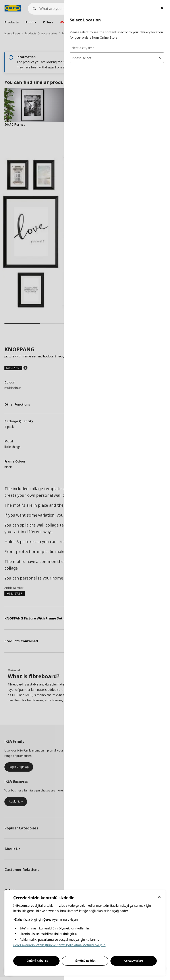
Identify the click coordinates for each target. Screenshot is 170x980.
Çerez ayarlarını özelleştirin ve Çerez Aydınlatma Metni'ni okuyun (59, 945)
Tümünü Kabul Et (37, 961)
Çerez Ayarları (134, 961)
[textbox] (117, 58)
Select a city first (82, 48)
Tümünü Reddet (85, 961)
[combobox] (117, 58)
